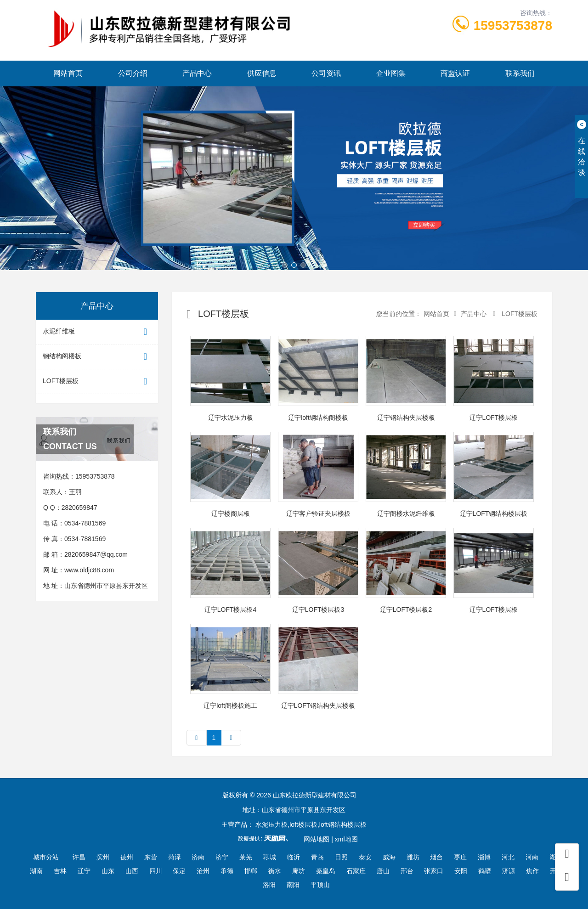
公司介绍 (133, 73)
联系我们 (520, 73)
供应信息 (262, 73)
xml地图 (346, 839)
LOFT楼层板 (97, 381)
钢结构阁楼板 (97, 357)
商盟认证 (455, 73)
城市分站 (46, 857)
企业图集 (391, 73)
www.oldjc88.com (89, 570)
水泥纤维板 (97, 332)
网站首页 (68, 73)
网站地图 (317, 839)
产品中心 (197, 73)
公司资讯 (326, 73)
